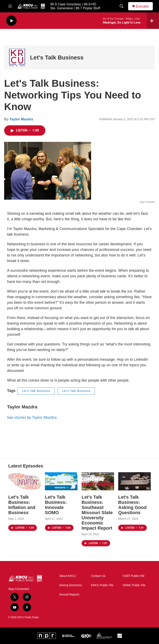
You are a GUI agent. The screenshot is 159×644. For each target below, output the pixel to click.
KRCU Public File (102, 585)
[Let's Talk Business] (17, 58)
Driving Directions (71, 585)
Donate (142, 6)
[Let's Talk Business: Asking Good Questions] (134, 481)
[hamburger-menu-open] (10, 6)
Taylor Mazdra (21, 119)
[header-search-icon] (122, 6)
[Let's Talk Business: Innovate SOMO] (61, 481)
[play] (11, 21)
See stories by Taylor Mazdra (32, 417)
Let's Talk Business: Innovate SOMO (56, 505)
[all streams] (153, 21)
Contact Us (98, 576)
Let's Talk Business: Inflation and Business (22, 505)
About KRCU (67, 576)
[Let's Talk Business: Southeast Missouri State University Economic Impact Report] (98, 481)
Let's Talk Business (57, 58)
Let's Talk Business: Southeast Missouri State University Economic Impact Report (97, 513)
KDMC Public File (134, 585)
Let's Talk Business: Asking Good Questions (132, 505)
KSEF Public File (134, 576)
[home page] (25, 578)
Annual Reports (69, 595)
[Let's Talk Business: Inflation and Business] (25, 481)
